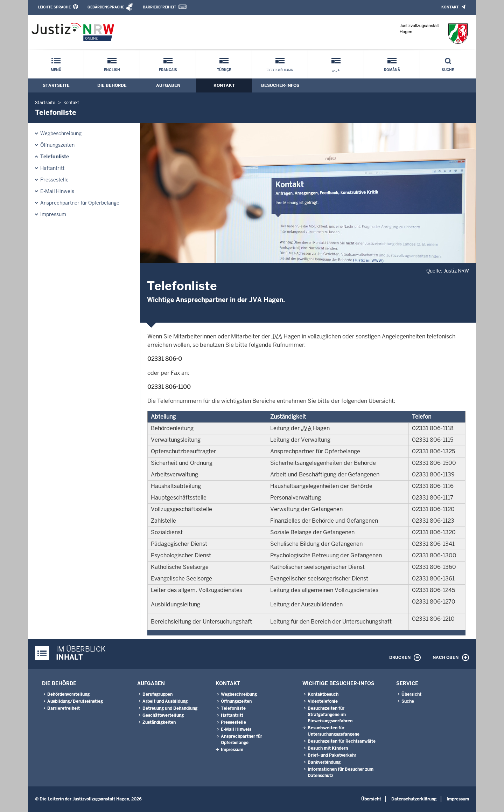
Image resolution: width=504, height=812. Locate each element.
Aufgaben (168, 85)
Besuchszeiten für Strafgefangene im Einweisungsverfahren (330, 715)
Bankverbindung (324, 762)
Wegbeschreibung (61, 133)
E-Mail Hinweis (57, 191)
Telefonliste (55, 157)
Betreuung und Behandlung (170, 708)
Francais (168, 70)
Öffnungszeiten (57, 145)
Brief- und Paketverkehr (332, 755)
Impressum (53, 214)
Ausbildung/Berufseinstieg (75, 701)
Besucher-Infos (280, 85)
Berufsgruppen (157, 694)
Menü (56, 70)
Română (392, 70)
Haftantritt (52, 168)
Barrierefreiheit (159, 7)
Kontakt (450, 7)
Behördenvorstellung (68, 694)
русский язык (280, 70)
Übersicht (411, 694)
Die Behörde (112, 85)
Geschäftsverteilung (163, 715)
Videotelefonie (323, 701)
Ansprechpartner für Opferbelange (80, 203)
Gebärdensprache (106, 7)
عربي (336, 70)
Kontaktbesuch (323, 694)
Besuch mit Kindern (328, 748)
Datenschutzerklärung (414, 799)
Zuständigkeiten (159, 722)
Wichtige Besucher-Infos (338, 683)
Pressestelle (54, 180)
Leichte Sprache (54, 7)
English (112, 70)
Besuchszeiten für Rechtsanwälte (342, 741)
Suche (448, 70)
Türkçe (224, 70)
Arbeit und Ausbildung (165, 701)
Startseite (56, 85)
